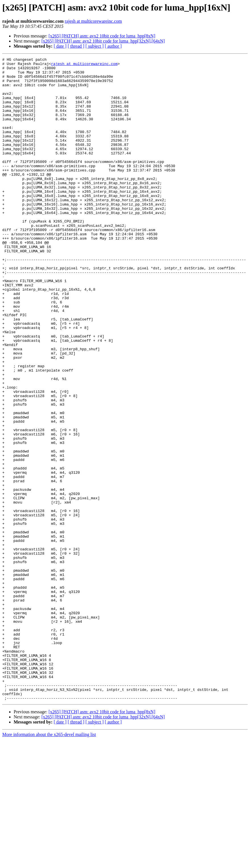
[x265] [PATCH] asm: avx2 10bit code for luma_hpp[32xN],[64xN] (103, 41)
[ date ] (60, 46)
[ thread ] (76, 46)
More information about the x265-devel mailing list (49, 863)
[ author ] (113, 46)
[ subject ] (95, 46)
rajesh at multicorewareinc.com (93, 21)
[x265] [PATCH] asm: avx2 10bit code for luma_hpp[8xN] (102, 36)
